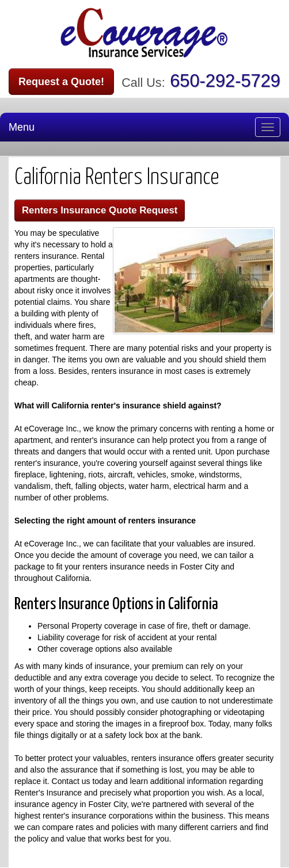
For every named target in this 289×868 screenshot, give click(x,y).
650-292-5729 (225, 81)
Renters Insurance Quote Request (100, 210)
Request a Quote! (61, 82)
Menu (22, 127)
